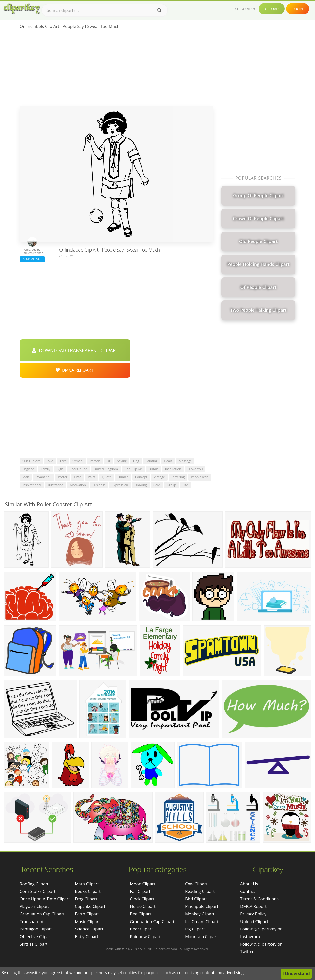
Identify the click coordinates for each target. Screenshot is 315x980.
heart (168, 461)
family (46, 469)
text (63, 461)
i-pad (78, 477)
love (50, 461)
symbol (78, 461)
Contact (248, 891)
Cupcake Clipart (90, 906)
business (99, 485)
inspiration (173, 469)
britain (154, 469)
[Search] (160, 10)
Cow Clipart (196, 884)
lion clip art (133, 469)
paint (92, 477)
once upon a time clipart (45, 899)
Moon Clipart (143, 884)
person (95, 461)
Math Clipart (87, 884)
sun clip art (31, 461)
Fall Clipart (140, 891)
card (157, 485)
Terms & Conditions (259, 899)
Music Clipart (87, 921)
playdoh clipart (34, 906)
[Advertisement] (116, 69)
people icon (200, 477)
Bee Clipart (141, 914)
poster (63, 477)
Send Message (32, 259)
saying (122, 461)
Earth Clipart (87, 914)
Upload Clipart (254, 921)
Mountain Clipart (201, 937)
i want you (43, 477)
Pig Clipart (195, 929)
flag (136, 461)
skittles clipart (34, 944)
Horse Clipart (143, 906)
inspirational (32, 485)
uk (109, 461)
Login (298, 9)
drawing (141, 485)
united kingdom (106, 469)
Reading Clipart (200, 891)
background (78, 469)
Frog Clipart (86, 899)
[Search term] (105, 10)
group (172, 485)
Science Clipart (89, 929)
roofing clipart (34, 884)
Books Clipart (88, 891)
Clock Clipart (142, 899)
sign (60, 469)
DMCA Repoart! (75, 370)
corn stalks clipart (38, 891)
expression (120, 485)
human (123, 477)
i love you (195, 469)
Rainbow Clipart (145, 937)
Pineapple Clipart (202, 906)
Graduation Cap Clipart (152, 921)
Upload (272, 9)
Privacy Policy (253, 914)
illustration (55, 485)
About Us (249, 884)
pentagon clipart (36, 929)
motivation (78, 485)
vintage (159, 477)
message (185, 461)
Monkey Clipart (200, 914)
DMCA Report (253, 906)
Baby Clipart (87, 937)
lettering (178, 477)
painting (151, 461)
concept (141, 477)
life (185, 485)
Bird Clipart (196, 899)
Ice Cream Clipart (202, 921)
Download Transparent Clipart (75, 350)
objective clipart (36, 937)
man (26, 477)
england (28, 469)
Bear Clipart (141, 929)
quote (107, 477)
